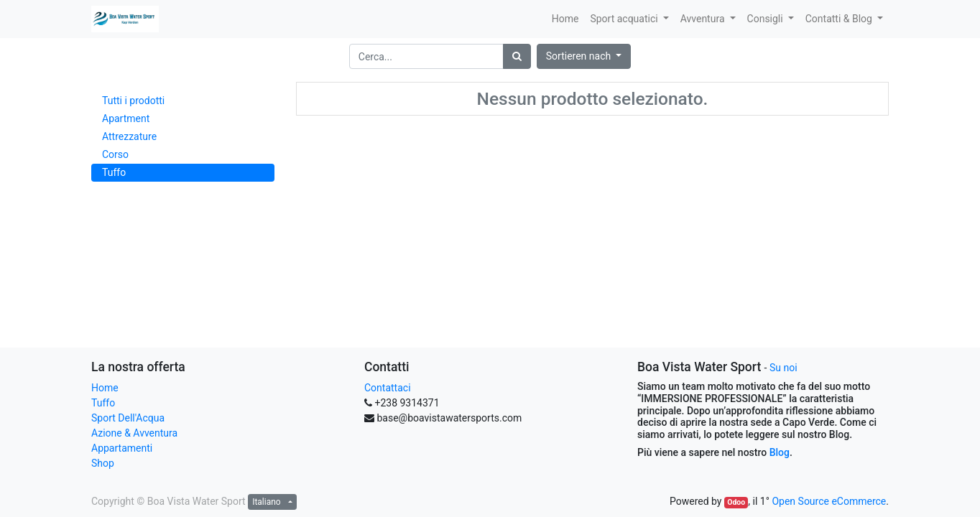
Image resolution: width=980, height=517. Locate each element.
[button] (584, 56)
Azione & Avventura (134, 433)
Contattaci (388, 388)
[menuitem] (565, 19)
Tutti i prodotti (133, 101)
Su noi (783, 368)
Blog (780, 452)
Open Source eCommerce (829, 501)
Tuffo (103, 403)
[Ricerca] (517, 56)
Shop (103, 463)
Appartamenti (122, 448)
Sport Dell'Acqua (128, 418)
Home (105, 388)
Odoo (736, 502)
